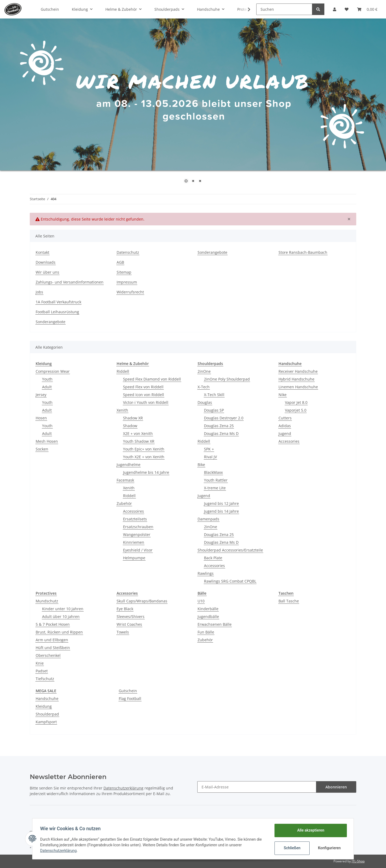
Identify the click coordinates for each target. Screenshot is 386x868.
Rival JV (210, 457)
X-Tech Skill (214, 395)
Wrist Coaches (129, 624)
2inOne (204, 371)
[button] (335, 9)
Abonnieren (336, 787)
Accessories (214, 566)
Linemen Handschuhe (298, 387)
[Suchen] (284, 9)
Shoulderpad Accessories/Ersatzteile (230, 550)
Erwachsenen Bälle (215, 624)
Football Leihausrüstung (57, 312)
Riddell (123, 371)
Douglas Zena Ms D (221, 433)
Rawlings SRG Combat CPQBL (230, 581)
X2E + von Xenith (138, 433)
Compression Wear (53, 371)
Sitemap (124, 272)
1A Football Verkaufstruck (58, 302)
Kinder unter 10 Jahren (63, 609)
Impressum (127, 282)
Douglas (205, 402)
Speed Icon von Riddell (144, 395)
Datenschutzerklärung (123, 788)
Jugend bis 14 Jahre (221, 511)
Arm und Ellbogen (52, 640)
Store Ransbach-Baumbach (303, 252)
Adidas (285, 426)
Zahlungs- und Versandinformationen (70, 282)
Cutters (285, 418)
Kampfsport (46, 722)
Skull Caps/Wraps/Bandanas (142, 601)
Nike (283, 395)
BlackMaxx (213, 472)
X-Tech (204, 387)
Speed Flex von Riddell (143, 387)
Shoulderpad (47, 714)
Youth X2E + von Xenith (144, 457)
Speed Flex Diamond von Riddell (152, 379)
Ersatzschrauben (138, 527)
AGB (120, 262)
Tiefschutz (45, 679)
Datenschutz (128, 252)
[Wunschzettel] (347, 9)
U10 (201, 601)
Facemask (125, 480)
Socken (42, 449)
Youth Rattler (216, 480)
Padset (42, 671)
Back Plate (213, 558)
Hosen (41, 418)
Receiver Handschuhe (298, 371)
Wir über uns (47, 272)
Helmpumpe (134, 558)
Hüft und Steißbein (53, 648)
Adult (47, 387)
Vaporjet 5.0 (296, 410)
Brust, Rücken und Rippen (59, 632)
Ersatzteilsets (135, 519)
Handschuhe (47, 699)
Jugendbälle (208, 616)
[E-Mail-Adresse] (257, 787)
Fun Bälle (206, 632)
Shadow (130, 426)
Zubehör (124, 503)
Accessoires (133, 511)
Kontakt (42, 252)
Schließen (291, 848)
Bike (201, 465)
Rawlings (206, 573)
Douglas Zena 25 (219, 426)
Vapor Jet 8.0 (296, 402)
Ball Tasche (289, 601)
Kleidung (44, 706)
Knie (40, 663)
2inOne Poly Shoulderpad (227, 379)
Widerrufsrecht (130, 292)
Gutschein (128, 691)
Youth (47, 379)
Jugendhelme (129, 465)
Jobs (39, 292)
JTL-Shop (358, 861)
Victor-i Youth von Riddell (146, 402)
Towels (123, 632)
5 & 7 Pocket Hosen (53, 624)
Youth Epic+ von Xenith (144, 449)
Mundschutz (47, 601)
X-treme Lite (215, 488)
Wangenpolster (137, 534)
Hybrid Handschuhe (296, 379)
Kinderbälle (208, 609)
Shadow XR (133, 418)
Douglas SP (214, 410)
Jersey (41, 395)
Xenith (122, 410)
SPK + (209, 449)
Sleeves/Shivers (131, 616)
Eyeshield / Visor (138, 550)
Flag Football (130, 699)
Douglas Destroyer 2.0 (224, 418)
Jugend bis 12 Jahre (221, 503)
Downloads (46, 262)
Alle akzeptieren (310, 830)
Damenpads (208, 519)
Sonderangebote (212, 252)
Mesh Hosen (47, 441)
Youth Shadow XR (139, 441)
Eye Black (125, 609)
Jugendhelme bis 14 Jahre (146, 472)
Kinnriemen (134, 542)
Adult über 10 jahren (61, 616)
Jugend (204, 496)
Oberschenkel (48, 655)
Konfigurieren (329, 848)
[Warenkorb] (367, 9)
